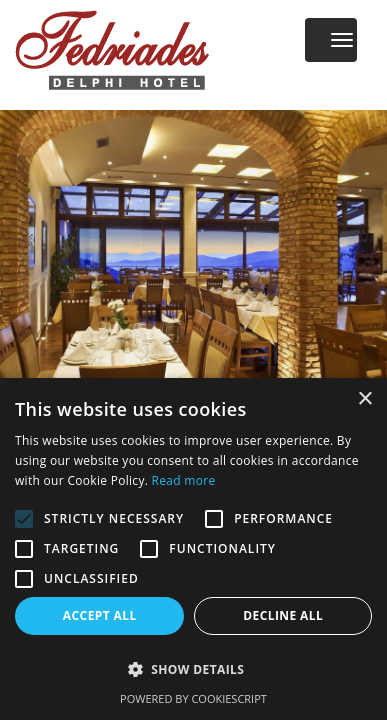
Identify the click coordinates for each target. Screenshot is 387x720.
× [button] (364, 399)
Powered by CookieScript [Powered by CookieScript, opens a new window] (193, 698)
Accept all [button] (100, 615)
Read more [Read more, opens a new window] (184, 480)
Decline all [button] (283, 615)
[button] (193, 669)
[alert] (193, 549)
